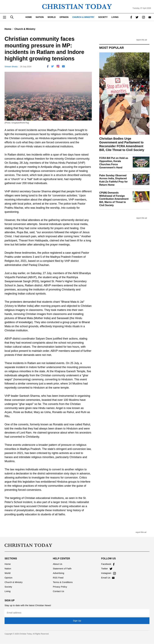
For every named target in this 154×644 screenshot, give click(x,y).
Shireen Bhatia (11, 67)
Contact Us (59, 591)
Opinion (64, 17)
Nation (40, 17)
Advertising (59, 573)
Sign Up (77, 621)
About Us (58, 564)
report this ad (142, 40)
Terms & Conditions (63, 582)
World (52, 17)
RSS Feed (58, 578)
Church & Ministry (83, 17)
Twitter (107, 569)
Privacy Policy (60, 587)
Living (115, 17)
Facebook (108, 564)
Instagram (108, 573)
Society (103, 17)
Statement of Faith (62, 569)
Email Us (108, 578)
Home (29, 17)
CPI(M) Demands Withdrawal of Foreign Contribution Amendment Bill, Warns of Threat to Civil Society (114, 199)
